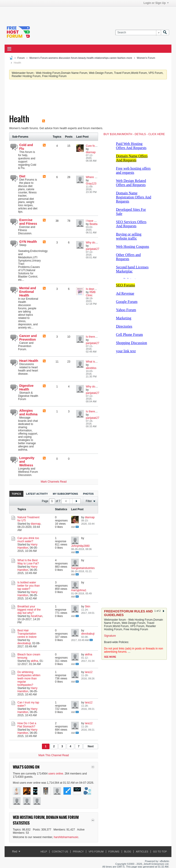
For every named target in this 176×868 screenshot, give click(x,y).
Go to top (160, 852)
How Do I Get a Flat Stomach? (27, 725)
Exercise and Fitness (28, 222)
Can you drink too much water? (28, 540)
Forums (114, 852)
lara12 (89, 672)
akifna (34, 661)
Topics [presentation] (16, 494)
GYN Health (28, 242)
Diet (22, 176)
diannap (91, 152)
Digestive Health (26, 387)
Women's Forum (146, 58)
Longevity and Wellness (27, 462)
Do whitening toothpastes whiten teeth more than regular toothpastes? (29, 678)
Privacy (78, 852)
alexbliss (91, 368)
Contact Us (60, 852)
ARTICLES (142, 852)
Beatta (93, 224)
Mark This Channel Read (54, 755)
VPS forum (96, 852)
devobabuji (24, 643)
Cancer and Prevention (28, 338)
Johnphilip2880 (80, 546)
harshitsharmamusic (66, 837)
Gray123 (91, 184)
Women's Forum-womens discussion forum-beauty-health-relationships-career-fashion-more (81, 58)
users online (56, 774)
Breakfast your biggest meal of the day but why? (29, 610)
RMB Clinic (91, 294)
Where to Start (95, 177)
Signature (110, 636)
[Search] (138, 33)
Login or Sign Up (156, 3)
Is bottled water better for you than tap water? (29, 586)
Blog (128, 852)
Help (44, 852)
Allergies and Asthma (28, 412)
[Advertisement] (58, 13)
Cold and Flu (26, 147)
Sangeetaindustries (83, 568)
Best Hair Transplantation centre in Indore (27, 634)
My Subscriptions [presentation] (66, 494)
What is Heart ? (95, 362)
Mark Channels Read (54, 482)
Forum (21, 58)
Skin (87, 606)
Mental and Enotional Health (28, 292)
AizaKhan (36, 616)
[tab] (16, 494)
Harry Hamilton (27, 546)
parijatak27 (92, 249)
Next (91, 746)
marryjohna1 (79, 590)
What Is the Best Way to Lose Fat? (28, 562)
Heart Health (29, 361)
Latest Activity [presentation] (37, 494)
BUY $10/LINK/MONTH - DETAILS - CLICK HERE (134, 134)
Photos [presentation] (88, 494)
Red (16, 852)
